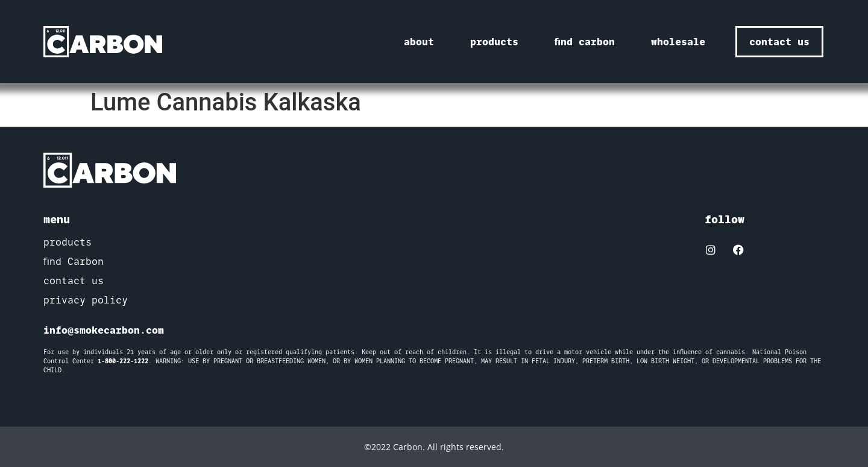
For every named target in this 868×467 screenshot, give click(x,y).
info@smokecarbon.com (104, 330)
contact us (74, 281)
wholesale (678, 42)
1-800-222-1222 (123, 361)
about (419, 42)
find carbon (585, 42)
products (494, 42)
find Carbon (74, 262)
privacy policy (86, 300)
